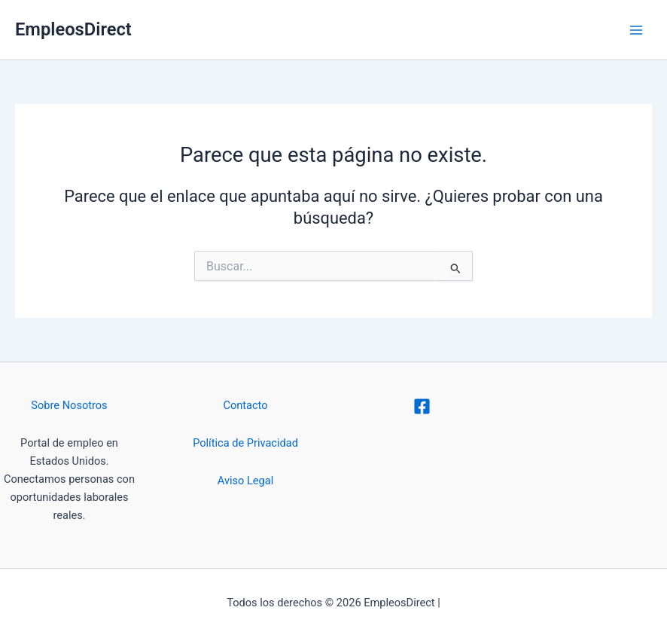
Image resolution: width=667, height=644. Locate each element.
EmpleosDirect (73, 29)
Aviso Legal (245, 481)
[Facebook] (422, 406)
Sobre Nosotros (69, 405)
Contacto (245, 405)
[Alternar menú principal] (636, 30)
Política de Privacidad (245, 443)
